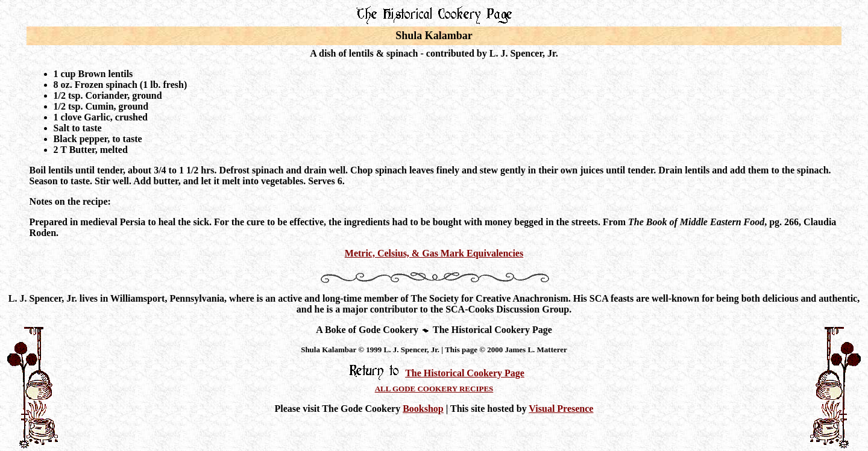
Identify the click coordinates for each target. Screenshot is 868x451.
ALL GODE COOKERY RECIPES (434, 389)
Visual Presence (561, 409)
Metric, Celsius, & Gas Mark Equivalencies (434, 253)
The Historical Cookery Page (465, 373)
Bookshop (423, 409)
